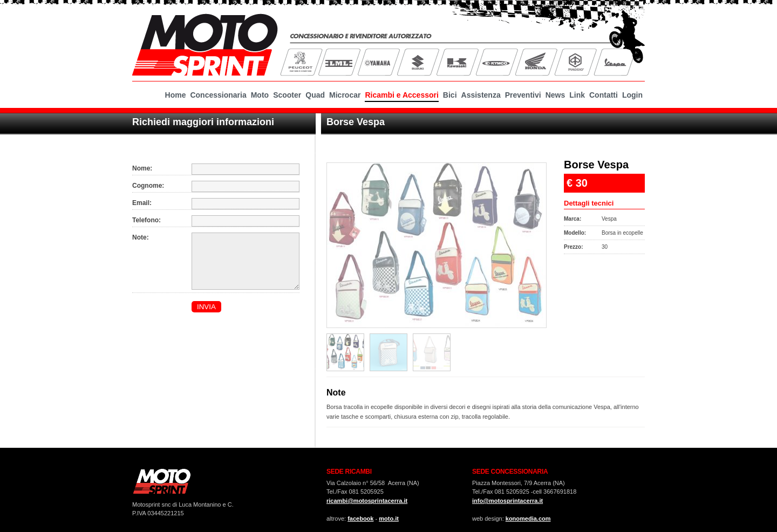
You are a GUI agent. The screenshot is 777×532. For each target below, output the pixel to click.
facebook (360, 519)
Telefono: (146, 220)
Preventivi (523, 95)
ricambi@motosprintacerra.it (367, 501)
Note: (141, 237)
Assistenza (481, 95)
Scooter (287, 95)
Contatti (604, 95)
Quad (315, 95)
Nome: (142, 168)
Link (577, 95)
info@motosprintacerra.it (507, 501)
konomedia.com (528, 519)
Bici (450, 95)
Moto (260, 95)
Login (632, 95)
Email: (142, 203)
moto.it (389, 519)
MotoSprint (205, 43)
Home (176, 95)
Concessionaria (218, 95)
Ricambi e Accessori (401, 95)
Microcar (345, 95)
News (556, 95)
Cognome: (148, 186)
